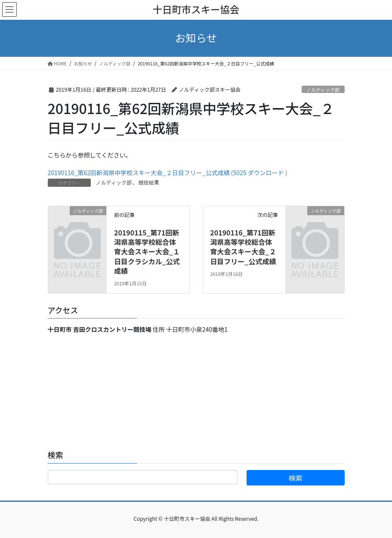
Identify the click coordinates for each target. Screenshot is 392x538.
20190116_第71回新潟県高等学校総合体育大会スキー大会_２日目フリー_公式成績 (243, 247)
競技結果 (149, 182)
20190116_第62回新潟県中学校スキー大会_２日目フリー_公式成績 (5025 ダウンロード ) (168, 173)
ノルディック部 (323, 90)
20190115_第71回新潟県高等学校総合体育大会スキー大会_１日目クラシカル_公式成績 (147, 252)
